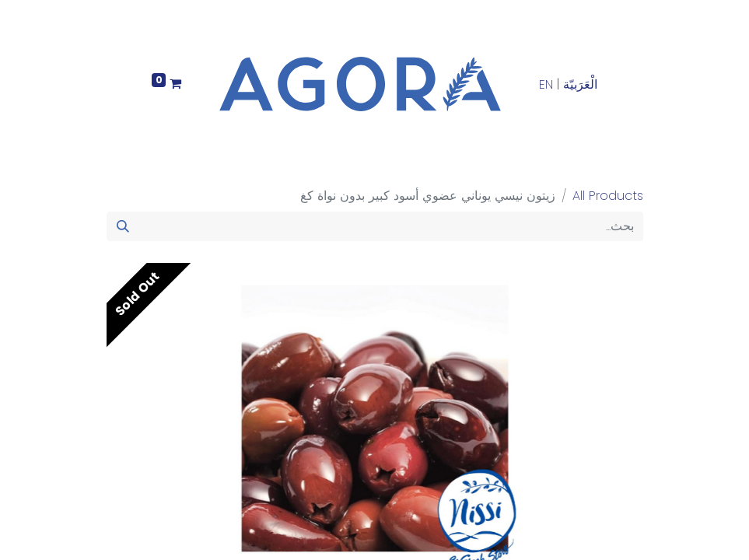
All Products (608, 196)
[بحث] (123, 226)
